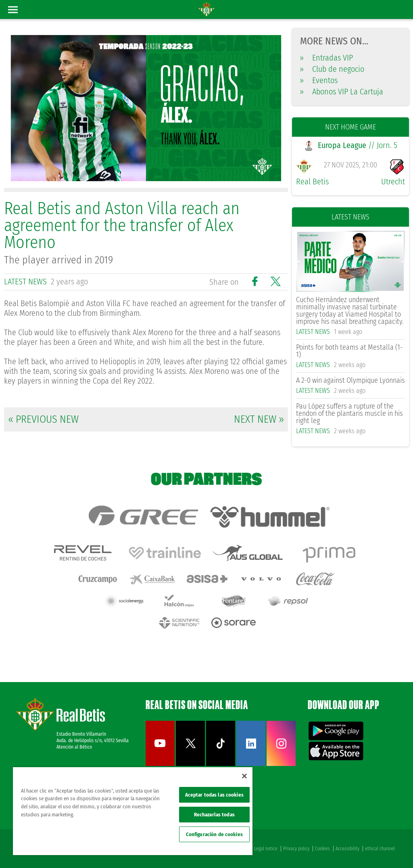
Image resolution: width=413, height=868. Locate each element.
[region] (133, 811)
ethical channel (380, 849)
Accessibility (347, 849)
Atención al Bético (74, 747)
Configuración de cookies (214, 834)
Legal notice (266, 849)
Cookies (322, 849)
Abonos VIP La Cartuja (342, 92)
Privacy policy (296, 849)
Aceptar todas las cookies (214, 795)
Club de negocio (332, 69)
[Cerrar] (244, 776)
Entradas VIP (326, 58)
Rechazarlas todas (214, 815)
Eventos (319, 80)
